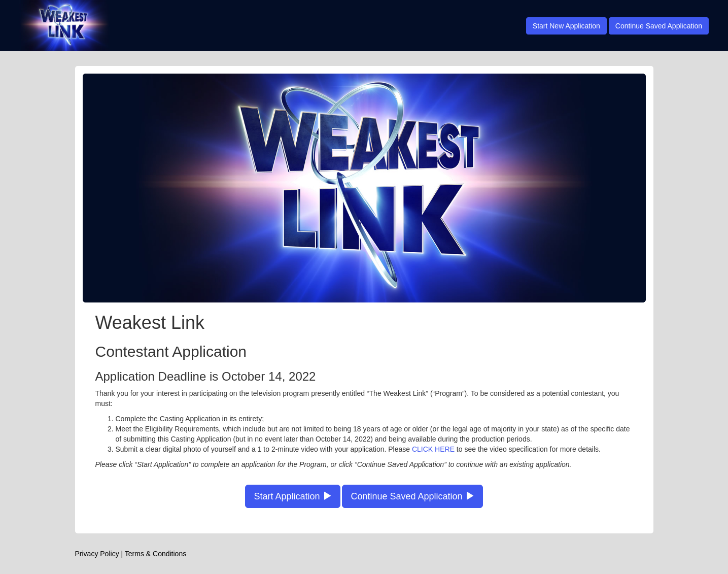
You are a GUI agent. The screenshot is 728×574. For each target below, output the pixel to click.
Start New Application (566, 26)
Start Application (292, 496)
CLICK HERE (433, 449)
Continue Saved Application (659, 26)
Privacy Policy (97, 554)
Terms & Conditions (155, 554)
